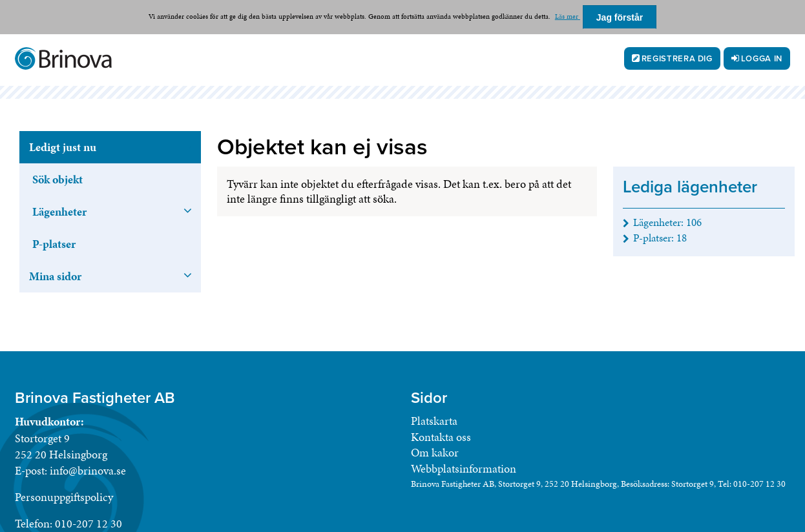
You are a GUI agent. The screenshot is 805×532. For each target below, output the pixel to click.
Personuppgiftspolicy (64, 497)
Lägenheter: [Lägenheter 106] (667, 222)
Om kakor (435, 452)
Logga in (762, 59)
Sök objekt (57, 179)
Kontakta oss (441, 437)
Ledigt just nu (63, 147)
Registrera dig (677, 59)
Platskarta (434, 421)
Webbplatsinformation (464, 468)
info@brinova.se (88, 470)
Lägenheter (59, 211)
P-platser (54, 244)
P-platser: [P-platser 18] (660, 238)
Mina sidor (55, 276)
